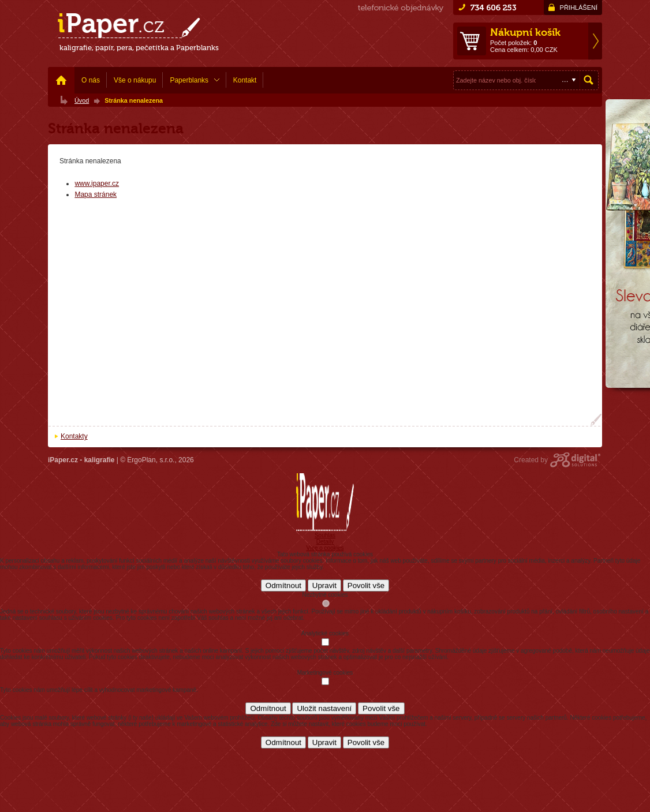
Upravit (324, 585)
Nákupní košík (525, 32)
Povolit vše (366, 585)
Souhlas (325, 535)
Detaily (325, 542)
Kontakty (74, 436)
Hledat (589, 80)
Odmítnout (283, 585)
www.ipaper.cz (97, 184)
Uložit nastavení (324, 708)
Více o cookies (325, 548)
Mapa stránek (96, 194)
